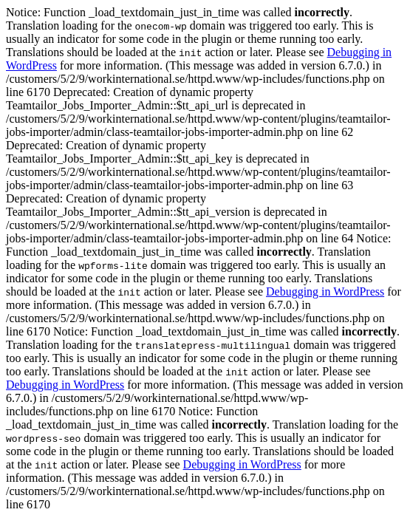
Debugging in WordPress (325, 291)
